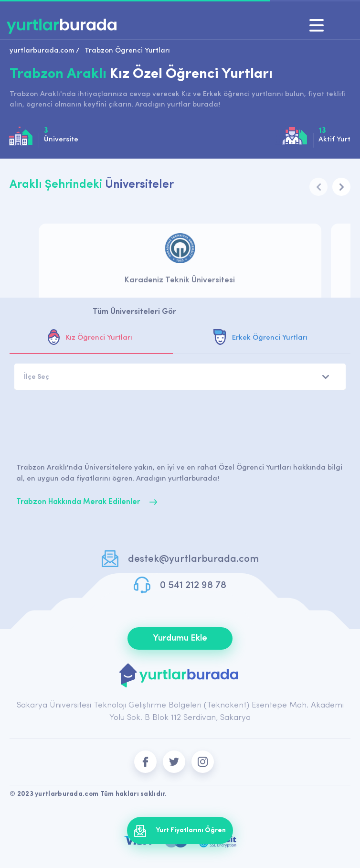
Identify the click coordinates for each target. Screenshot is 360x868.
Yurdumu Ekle (180, 638)
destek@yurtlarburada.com (193, 559)
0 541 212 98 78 (193, 585)
